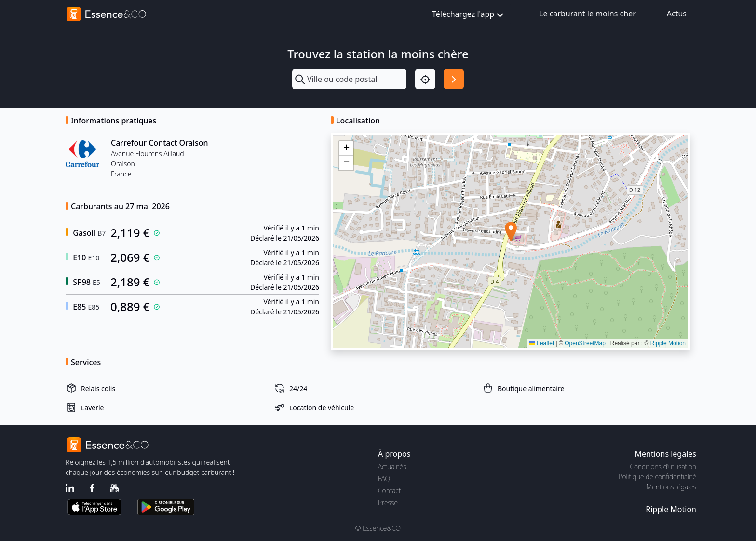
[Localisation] (425, 79)
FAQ (384, 479)
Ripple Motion (668, 343)
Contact (389, 491)
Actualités (392, 467)
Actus (677, 14)
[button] (511, 232)
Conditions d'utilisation (663, 467)
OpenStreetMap (585, 343)
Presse (388, 503)
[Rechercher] (454, 79)
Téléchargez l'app (469, 15)
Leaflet (542, 343)
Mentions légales (671, 487)
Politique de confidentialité (657, 477)
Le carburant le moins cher (587, 14)
